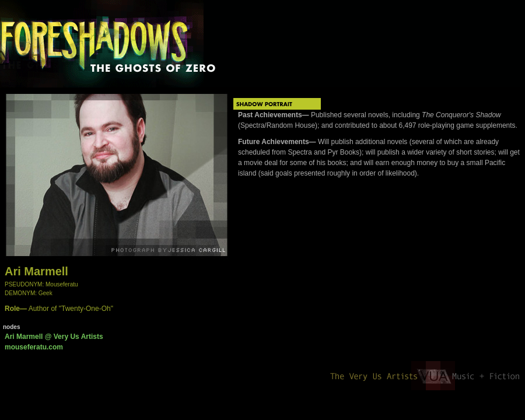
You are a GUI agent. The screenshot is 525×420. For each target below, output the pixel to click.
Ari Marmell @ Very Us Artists (54, 337)
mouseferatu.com (34, 347)
